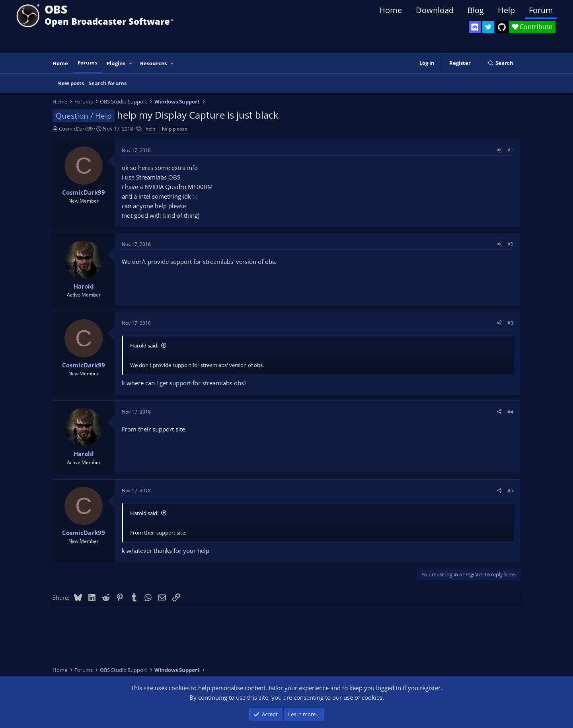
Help (506, 10)
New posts (71, 83)
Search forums (108, 83)
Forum (541, 10)
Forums (87, 62)
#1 (510, 150)
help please (175, 129)
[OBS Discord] (475, 27)
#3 (510, 323)
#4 (510, 412)
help (150, 129)
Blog (476, 10)
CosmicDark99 (76, 129)
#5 (510, 491)
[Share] (499, 150)
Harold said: (144, 345)
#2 (510, 244)
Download (435, 10)
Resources (153, 63)
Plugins (116, 63)
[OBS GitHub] (502, 27)
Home (391, 10)
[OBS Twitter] (488, 27)
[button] (131, 63)
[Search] (500, 63)
